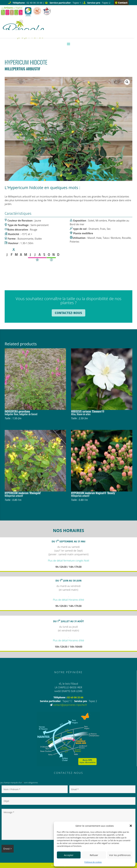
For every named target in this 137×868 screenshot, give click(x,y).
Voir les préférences (120, 855)
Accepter (69, 855)
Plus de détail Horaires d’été (69, 600)
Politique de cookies (93, 862)
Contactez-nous (68, 313)
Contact (121, 3)
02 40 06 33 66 (75, 697)
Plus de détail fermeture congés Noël (68, 561)
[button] (131, 826)
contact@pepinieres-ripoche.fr (70, 705)
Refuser (94, 855)
